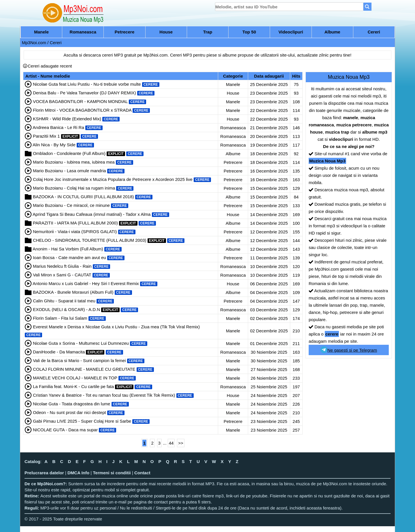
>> (181, 443)
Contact (142, 473)
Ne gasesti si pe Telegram (349, 350)
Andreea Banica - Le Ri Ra (58, 127)
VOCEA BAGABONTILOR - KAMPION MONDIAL (80, 101)
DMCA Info (78, 473)
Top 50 (249, 32)
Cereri (374, 32)
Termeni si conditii (112, 473)
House (166, 32)
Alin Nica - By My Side (54, 145)
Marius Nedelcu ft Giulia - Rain (62, 266)
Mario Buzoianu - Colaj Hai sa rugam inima (74, 188)
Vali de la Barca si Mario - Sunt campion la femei (79, 360)
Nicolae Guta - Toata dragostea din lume (71, 404)
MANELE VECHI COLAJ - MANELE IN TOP (75, 378)
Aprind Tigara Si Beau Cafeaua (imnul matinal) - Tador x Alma (92, 214)
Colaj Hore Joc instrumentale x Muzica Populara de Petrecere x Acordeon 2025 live (113, 179)
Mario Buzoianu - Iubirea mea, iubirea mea (74, 162)
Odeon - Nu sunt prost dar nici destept (69, 412)
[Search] (367, 7)
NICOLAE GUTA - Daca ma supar (65, 430)
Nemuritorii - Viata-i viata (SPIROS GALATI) (75, 232)
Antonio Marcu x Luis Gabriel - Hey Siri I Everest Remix (86, 283)
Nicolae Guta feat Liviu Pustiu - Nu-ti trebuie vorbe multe (87, 84)
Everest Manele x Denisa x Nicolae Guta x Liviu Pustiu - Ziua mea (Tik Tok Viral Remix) (116, 327)
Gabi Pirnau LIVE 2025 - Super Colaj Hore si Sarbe (82, 421)
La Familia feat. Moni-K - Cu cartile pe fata (73, 386)
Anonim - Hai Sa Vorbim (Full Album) (68, 249)
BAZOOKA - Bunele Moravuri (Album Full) (73, 292)
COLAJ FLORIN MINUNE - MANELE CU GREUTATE (84, 369)
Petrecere (124, 32)
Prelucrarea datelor (44, 473)
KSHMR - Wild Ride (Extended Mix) (67, 119)
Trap (208, 32)
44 (171, 443)
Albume (332, 32)
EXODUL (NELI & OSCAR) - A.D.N (66, 309)
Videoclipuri (291, 32)
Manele (41, 32)
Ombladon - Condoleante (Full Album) (69, 153)
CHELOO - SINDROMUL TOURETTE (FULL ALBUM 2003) (89, 240)
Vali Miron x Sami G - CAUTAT (62, 275)
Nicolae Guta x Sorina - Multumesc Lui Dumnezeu (81, 343)
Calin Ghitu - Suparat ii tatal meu (64, 301)
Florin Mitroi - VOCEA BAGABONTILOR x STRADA (82, 110)
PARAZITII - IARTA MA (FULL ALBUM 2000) (75, 223)
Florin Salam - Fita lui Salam (60, 318)
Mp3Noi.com (34, 43)
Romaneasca (83, 32)
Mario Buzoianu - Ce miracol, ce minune (71, 205)
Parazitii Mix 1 (46, 136)
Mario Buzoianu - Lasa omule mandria (69, 171)
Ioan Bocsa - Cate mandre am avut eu (69, 257)
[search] (289, 7)
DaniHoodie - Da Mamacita (59, 352)
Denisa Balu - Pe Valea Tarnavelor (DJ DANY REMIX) (84, 93)
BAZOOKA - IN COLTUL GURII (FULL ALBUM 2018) (83, 197)
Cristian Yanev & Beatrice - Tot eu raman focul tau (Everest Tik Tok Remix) (104, 395)
